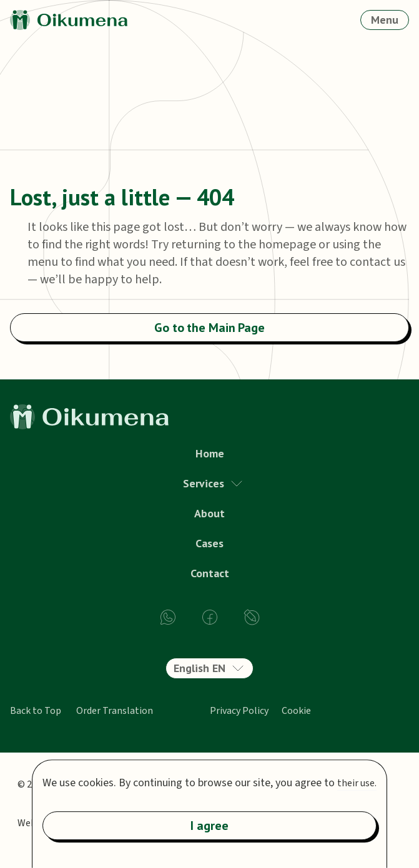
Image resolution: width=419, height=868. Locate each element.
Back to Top (36, 711)
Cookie (296, 711)
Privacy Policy (239, 711)
